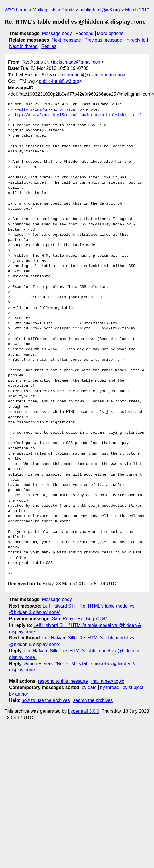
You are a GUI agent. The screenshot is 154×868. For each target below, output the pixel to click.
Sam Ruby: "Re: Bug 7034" (79, 619)
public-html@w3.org (100, 10)
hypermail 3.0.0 (83, 711)
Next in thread (23, 46)
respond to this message (63, 681)
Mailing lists (45, 10)
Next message (66, 40)
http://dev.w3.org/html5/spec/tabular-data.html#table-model (77, 115)
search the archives (93, 700)
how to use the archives (46, 700)
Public (68, 10)
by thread (110, 687)
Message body (57, 33)
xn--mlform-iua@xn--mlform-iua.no (88, 75)
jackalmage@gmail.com (77, 62)
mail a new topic (108, 681)
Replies (49, 46)
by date (89, 687)
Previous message (103, 40)
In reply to (135, 40)
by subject (133, 687)
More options (110, 33)
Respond (84, 33)
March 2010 (137, 10)
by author (19, 694)
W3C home (16, 10)
